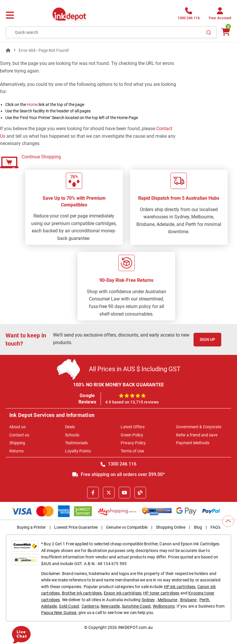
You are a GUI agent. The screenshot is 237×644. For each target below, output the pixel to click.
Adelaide (49, 606)
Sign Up (207, 339)
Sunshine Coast (136, 606)
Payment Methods (193, 443)
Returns (16, 451)
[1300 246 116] (189, 15)
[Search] (209, 32)
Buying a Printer (31, 527)
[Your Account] (220, 15)
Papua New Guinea (59, 613)
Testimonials (76, 443)
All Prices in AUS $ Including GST (135, 369)
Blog (198, 527)
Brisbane (188, 600)
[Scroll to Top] (228, 521)
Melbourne (167, 600)
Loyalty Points (78, 451)
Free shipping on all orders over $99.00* (118, 474)
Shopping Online (171, 527)
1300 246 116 (118, 464)
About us (17, 427)
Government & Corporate (199, 427)
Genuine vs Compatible (127, 527)
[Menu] (10, 15)
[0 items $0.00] (225, 32)
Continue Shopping (41, 157)
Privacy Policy (133, 443)
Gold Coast (69, 606)
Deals (70, 427)
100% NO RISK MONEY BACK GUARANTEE (119, 385)
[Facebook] (93, 493)
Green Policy (132, 435)
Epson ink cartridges (123, 593)
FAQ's (215, 527)
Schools (72, 435)
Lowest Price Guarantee (76, 527)
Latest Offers (133, 427)
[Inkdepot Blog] (140, 493)
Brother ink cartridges (82, 593)
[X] (109, 493)
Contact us (19, 435)
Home (32, 105)
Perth (204, 600)
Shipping (17, 443)
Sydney (148, 600)
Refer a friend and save (197, 435)
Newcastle (110, 606)
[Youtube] (124, 493)
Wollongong (164, 606)
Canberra (90, 606)
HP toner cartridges (161, 593)
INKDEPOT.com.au (135, 627)
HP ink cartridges (180, 587)
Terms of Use (132, 451)
